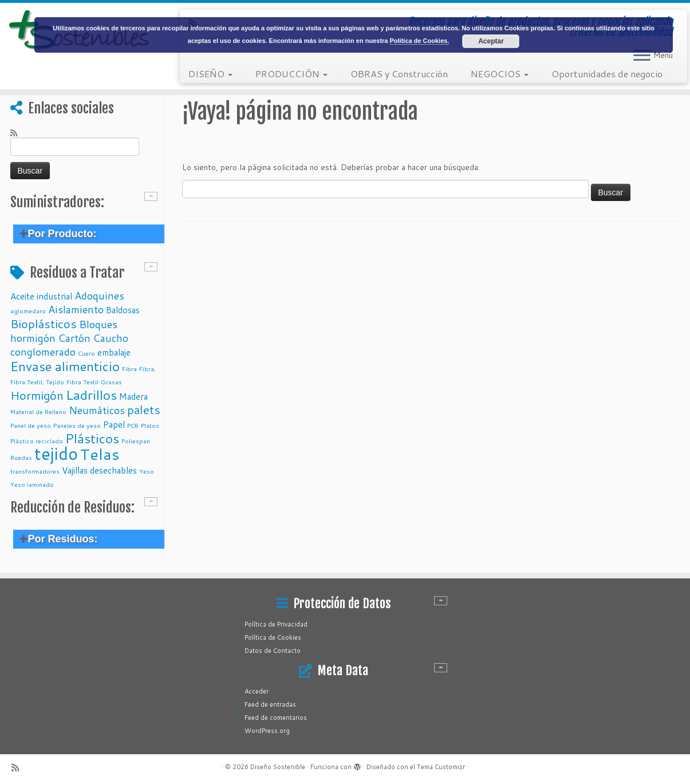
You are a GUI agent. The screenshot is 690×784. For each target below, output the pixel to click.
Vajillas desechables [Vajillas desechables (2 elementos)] (99, 470)
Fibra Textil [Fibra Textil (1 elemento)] (82, 382)
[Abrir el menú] (642, 56)
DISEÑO (210, 74)
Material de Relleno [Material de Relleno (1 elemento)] (38, 411)
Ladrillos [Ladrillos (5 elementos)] (91, 395)
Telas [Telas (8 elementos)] (100, 454)
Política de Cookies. (420, 41)
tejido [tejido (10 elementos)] (56, 453)
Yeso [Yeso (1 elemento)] (147, 471)
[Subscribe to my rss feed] (17, 132)
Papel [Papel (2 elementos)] (114, 424)
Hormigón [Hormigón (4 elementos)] (37, 395)
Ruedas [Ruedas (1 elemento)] (21, 457)
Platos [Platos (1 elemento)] (150, 425)
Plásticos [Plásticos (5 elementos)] (92, 438)
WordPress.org (267, 731)
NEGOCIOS (500, 74)
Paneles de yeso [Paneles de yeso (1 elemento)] (77, 425)
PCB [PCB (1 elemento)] (133, 425)
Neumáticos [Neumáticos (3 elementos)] (97, 410)
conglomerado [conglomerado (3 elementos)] (43, 352)
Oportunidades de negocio (607, 74)
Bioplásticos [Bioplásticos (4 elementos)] (44, 324)
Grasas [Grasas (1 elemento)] (111, 382)
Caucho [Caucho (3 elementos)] (111, 338)
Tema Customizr (441, 767)
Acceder (257, 691)
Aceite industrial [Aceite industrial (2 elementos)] (41, 296)
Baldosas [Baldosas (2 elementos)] (123, 310)
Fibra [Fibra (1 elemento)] (129, 369)
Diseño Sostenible (278, 767)
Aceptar (491, 41)
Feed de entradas (270, 704)
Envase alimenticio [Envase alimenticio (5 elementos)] (65, 366)
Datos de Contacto (273, 651)
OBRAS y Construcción (399, 74)
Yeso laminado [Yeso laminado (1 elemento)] (32, 484)
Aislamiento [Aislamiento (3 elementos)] (76, 309)
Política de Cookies (273, 637)
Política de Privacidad (276, 624)
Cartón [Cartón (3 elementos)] (74, 338)
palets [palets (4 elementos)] (144, 409)
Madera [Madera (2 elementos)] (133, 396)
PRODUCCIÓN (291, 74)
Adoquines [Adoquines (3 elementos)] (99, 296)
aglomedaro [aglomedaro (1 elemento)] (28, 311)
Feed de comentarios (276, 718)
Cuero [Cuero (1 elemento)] (86, 353)
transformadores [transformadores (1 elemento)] (35, 471)
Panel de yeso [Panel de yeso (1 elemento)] (31, 425)
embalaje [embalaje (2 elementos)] (114, 352)
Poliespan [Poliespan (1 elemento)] (136, 441)
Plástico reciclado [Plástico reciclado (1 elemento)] (37, 441)
